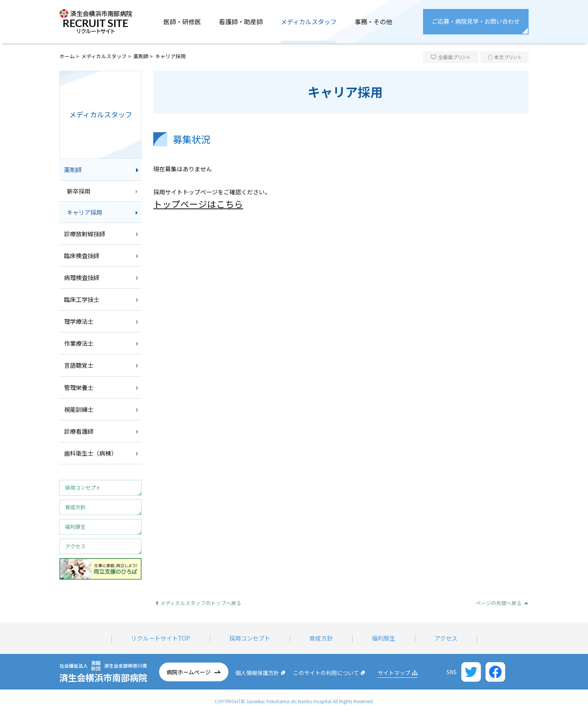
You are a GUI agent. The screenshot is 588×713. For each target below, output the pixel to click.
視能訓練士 (79, 409)
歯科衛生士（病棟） (91, 453)
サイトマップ (394, 673)
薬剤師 (141, 56)
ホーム (67, 56)
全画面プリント (451, 57)
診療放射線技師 (85, 234)
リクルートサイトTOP (160, 638)
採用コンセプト (250, 638)
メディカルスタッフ (104, 56)
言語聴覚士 (79, 365)
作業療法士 (79, 343)
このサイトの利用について (326, 673)
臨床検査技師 (82, 256)
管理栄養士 (79, 387)
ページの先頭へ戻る (499, 603)
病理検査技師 (82, 277)
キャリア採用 (84, 212)
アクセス (446, 638)
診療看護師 (79, 431)
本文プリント (505, 57)
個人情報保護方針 (257, 673)
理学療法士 (79, 321)
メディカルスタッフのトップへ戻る (201, 603)
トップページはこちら (198, 204)
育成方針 (321, 638)
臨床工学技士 (82, 299)
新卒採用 (79, 191)
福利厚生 (384, 638)
